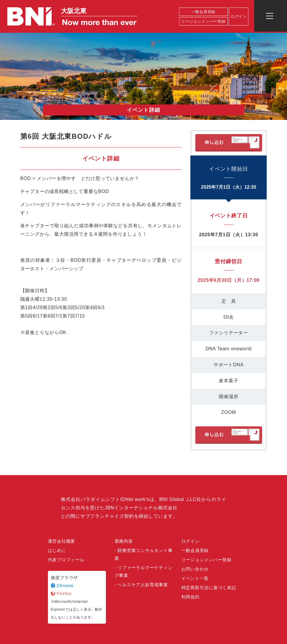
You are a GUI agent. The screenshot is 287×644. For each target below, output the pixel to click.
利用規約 (191, 597)
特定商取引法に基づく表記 (209, 588)
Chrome (62, 586)
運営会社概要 (62, 541)
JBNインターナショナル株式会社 (141, 508)
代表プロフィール (66, 560)
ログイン (239, 16)
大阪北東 (74, 11)
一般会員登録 (203, 12)
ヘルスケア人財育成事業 (143, 585)
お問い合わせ (195, 569)
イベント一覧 (195, 578)
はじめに (57, 550)
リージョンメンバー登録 (203, 21)
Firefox (61, 593)
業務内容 (124, 541)
